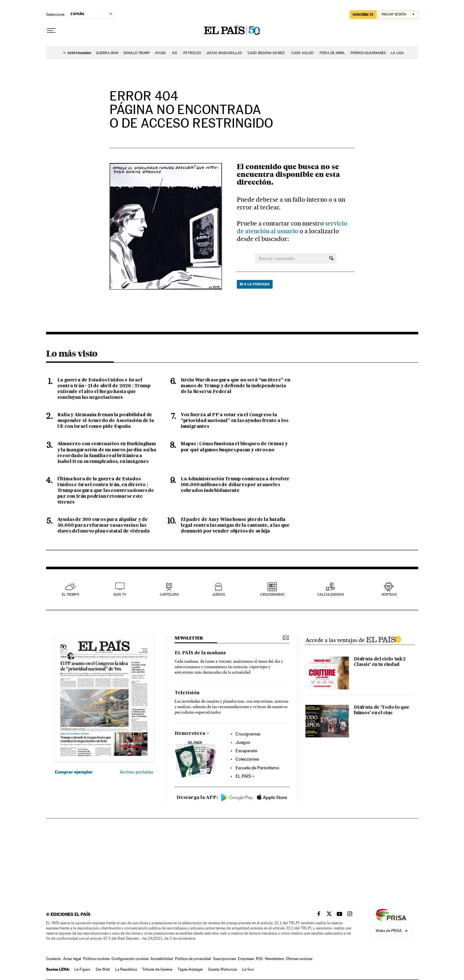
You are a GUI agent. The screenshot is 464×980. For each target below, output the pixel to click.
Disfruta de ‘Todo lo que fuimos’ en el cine (382, 710)
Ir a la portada (255, 284)
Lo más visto (72, 353)
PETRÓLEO (192, 53)
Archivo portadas (136, 772)
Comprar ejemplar (74, 772)
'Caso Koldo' (303, 53)
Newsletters (274, 959)
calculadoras (331, 595)
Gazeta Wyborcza (222, 969)
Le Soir (248, 969)
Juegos (243, 742)
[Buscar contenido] (331, 258)
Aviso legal (72, 959)
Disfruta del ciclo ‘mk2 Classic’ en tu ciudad (380, 662)
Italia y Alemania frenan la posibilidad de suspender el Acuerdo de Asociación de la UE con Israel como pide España (106, 421)
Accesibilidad (162, 959)
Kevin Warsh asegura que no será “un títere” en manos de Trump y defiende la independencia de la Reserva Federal (236, 386)
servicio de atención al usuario (292, 227)
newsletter (189, 638)
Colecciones (247, 759)
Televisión (187, 693)
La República (126, 969)
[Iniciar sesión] (398, 15)
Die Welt (103, 969)
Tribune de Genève (157, 969)
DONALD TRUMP (137, 53)
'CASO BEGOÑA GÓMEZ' (266, 53)
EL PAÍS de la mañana (200, 653)
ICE (175, 53)
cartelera (169, 595)
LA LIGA (397, 53)
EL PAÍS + (245, 776)
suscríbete (363, 14)
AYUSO (161, 53)
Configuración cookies (130, 959)
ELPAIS (383, 639)
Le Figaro (82, 969)
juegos (218, 595)
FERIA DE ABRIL (332, 53)
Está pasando (79, 53)
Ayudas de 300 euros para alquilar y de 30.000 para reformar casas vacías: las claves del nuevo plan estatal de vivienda (104, 525)
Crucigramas (272, 595)
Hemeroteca (190, 734)
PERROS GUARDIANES (368, 53)
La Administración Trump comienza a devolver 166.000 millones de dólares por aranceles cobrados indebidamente (235, 485)
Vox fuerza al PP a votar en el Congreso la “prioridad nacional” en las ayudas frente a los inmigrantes (235, 421)
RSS (259, 959)
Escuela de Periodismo (257, 768)
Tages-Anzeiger (190, 969)
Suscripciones (224, 959)
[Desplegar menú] (51, 31)
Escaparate (246, 751)
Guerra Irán (107, 53)
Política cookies (96, 959)
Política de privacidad (193, 959)
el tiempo (71, 595)
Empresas (246, 959)
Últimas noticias (299, 959)
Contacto (54, 959)
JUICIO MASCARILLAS (224, 53)
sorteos (389, 595)
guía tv (120, 595)
